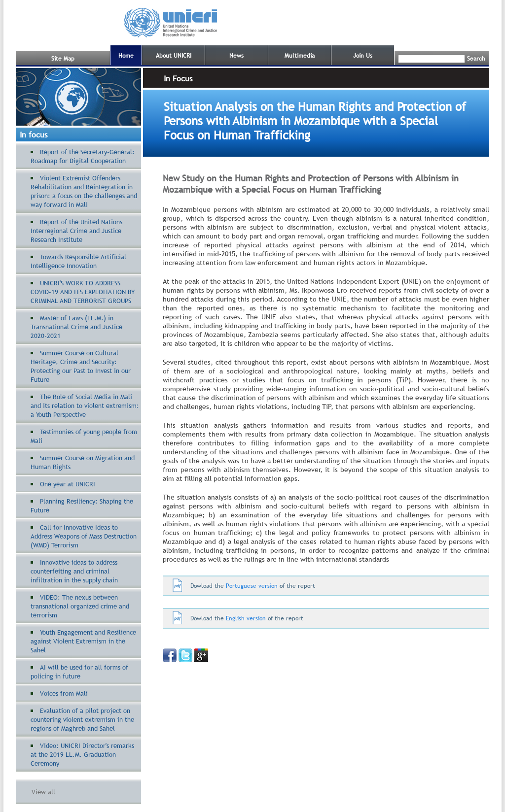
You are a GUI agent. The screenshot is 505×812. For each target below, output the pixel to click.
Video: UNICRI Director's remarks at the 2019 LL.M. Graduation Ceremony (82, 754)
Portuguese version (251, 586)
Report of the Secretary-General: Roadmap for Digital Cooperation (83, 156)
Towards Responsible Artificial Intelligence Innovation (78, 261)
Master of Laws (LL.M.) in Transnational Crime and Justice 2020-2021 (76, 327)
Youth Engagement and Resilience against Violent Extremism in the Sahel (83, 641)
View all (43, 792)
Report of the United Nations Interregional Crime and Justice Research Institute (76, 231)
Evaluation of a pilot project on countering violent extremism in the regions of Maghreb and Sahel (82, 719)
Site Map (63, 59)
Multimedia (300, 56)
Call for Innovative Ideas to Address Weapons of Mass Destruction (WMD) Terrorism (84, 536)
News (236, 56)
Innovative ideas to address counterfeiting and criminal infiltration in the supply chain (74, 571)
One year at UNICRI (68, 484)
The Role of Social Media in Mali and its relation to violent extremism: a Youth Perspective (85, 406)
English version (246, 618)
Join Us (363, 56)
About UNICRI (174, 56)
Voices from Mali (64, 693)
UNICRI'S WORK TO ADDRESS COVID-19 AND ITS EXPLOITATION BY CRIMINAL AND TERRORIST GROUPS (83, 292)
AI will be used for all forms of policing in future (79, 672)
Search (476, 59)
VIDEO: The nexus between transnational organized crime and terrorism (80, 606)
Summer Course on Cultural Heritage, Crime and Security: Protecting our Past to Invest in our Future (81, 366)
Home (126, 56)
